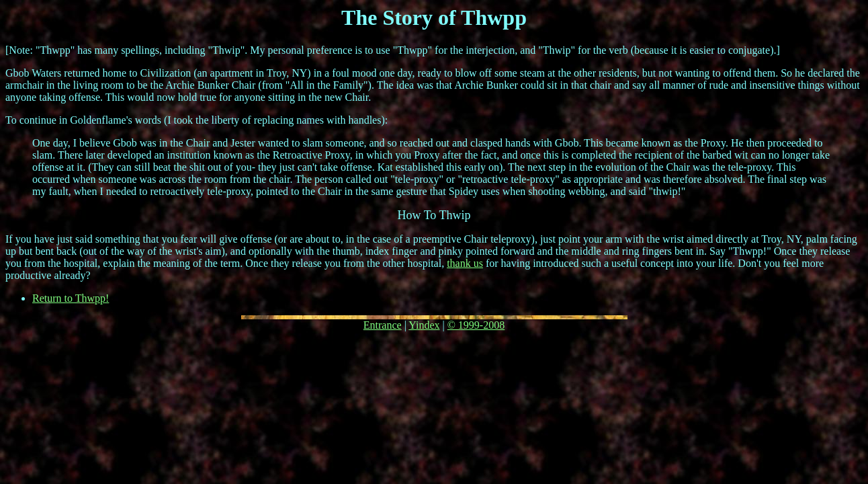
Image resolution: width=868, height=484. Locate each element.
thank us (465, 263)
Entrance (383, 325)
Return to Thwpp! (71, 298)
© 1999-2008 (476, 325)
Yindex (424, 325)
